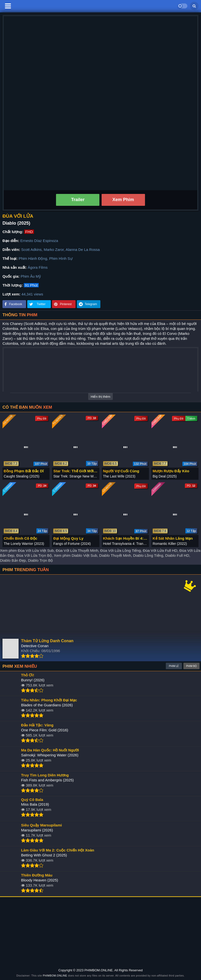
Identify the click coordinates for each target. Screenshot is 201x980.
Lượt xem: (11, 294)
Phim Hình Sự (61, 258)
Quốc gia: (11, 276)
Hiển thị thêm (100, 397)
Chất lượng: (13, 232)
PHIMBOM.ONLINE (55, 976)
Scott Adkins (32, 250)
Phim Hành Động (33, 258)
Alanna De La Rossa (83, 250)
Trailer (78, 200)
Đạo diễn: (11, 241)
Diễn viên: (11, 250)
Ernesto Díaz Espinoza (39, 241)
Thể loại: (10, 258)
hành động (49, 343)
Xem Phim (123, 200)
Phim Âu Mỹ (31, 276)
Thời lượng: (13, 285)
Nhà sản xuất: (15, 267)
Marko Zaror (54, 250)
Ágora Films (38, 267)
